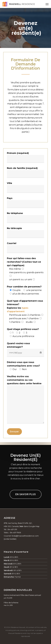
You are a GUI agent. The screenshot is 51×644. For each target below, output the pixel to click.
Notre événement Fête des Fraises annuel (22, 595)
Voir (22, 526)
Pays (10, 198)
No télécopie (14, 228)
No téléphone (15, 213)
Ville (10, 183)
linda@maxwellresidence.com (25, 536)
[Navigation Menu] (47, 4)
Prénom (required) (18, 153)
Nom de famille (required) (22, 168)
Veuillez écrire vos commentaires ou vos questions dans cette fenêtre (24, 380)
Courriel (12, 243)
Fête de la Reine (11, 603)
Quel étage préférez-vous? (23, 329)
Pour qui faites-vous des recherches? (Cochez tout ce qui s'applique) (24, 262)
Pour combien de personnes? (24, 287)
